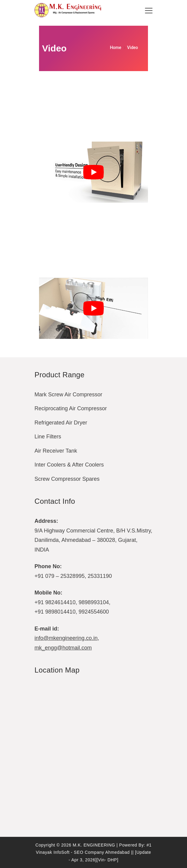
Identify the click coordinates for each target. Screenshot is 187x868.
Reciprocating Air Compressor (71, 408)
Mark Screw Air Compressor (68, 395)
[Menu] (149, 11)
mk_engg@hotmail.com (63, 648)
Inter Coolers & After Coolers (69, 465)
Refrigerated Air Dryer (61, 423)
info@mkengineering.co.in (66, 638)
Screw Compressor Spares (67, 479)
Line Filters (48, 437)
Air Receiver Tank (56, 451)
